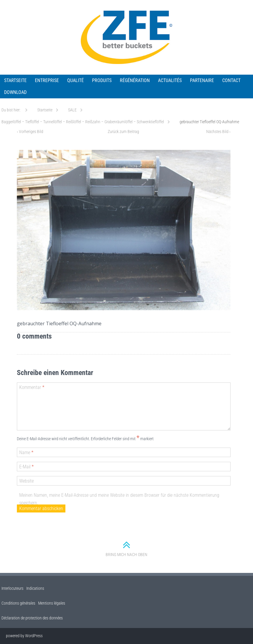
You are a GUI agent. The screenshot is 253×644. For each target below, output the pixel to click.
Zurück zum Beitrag (123, 132)
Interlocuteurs (12, 588)
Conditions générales (18, 603)
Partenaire (202, 80)
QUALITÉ (75, 80)
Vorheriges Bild (30, 132)
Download (15, 92)
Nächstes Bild (218, 132)
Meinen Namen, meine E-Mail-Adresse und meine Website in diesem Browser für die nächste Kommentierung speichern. (119, 499)
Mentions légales (52, 603)
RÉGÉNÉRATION (135, 80)
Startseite (15, 80)
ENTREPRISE (47, 80)
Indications (35, 588)
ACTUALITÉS (170, 80)
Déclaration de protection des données (32, 618)
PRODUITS (102, 80)
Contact (231, 80)
